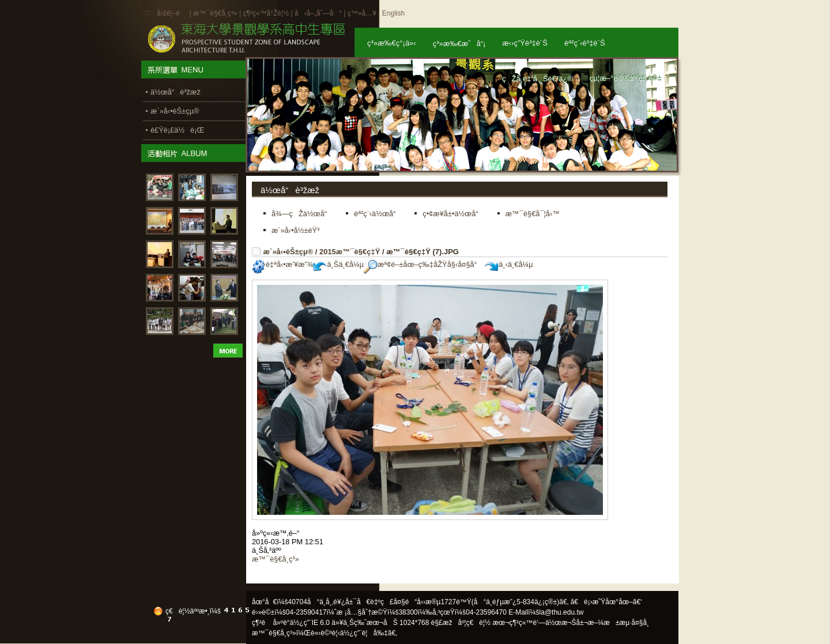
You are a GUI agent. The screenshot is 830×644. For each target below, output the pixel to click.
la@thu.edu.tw (562, 612)
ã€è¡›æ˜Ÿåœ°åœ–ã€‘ (606, 602)
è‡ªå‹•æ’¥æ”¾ (282, 264)
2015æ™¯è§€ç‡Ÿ (350, 252)
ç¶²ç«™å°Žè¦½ (266, 13)
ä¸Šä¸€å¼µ (338, 264)
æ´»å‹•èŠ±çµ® (288, 252)
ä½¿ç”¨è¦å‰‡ (364, 633)
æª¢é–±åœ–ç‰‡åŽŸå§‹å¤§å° (423, 264)
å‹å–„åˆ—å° (318, 13)
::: (148, 13)
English (393, 13)
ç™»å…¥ (362, 13)
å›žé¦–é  (172, 13)
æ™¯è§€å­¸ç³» (216, 13)
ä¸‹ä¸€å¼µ (509, 264)
